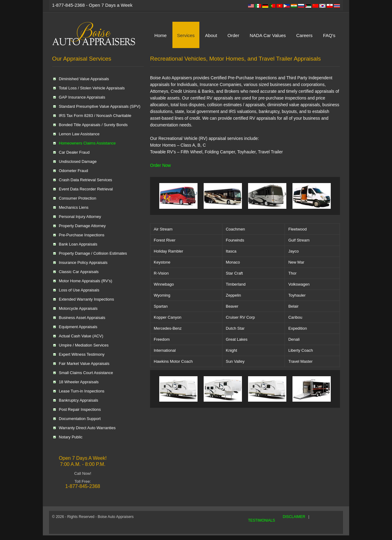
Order (233, 35)
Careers (304, 35)
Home (160, 35)
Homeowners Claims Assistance (87, 143)
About (211, 35)
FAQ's (329, 35)
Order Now (160, 165)
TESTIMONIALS (262, 520)
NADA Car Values (268, 35)
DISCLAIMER (294, 517)
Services (186, 35)
